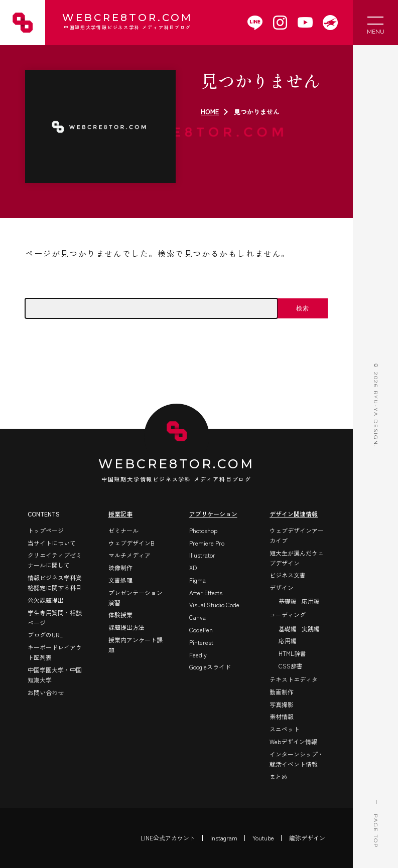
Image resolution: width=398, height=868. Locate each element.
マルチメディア (129, 555)
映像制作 (120, 567)
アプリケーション (213, 514)
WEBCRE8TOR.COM (126, 23)
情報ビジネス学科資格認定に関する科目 (55, 582)
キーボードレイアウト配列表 (55, 652)
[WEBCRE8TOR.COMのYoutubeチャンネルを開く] (305, 23)
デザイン (282, 587)
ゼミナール (123, 530)
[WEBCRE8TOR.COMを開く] (330, 23)
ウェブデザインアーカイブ (297, 535)
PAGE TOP (376, 806)
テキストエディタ (294, 679)
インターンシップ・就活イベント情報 (297, 759)
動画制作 (282, 692)
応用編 (311, 601)
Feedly (198, 655)
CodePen (201, 630)
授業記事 (120, 514)
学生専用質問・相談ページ (55, 618)
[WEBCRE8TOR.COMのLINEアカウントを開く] (255, 23)
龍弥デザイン (307, 838)
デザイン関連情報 (294, 514)
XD (193, 567)
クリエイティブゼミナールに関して (55, 560)
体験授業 (120, 615)
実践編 (311, 629)
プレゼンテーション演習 (136, 597)
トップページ (46, 530)
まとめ (279, 776)
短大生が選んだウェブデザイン (297, 558)
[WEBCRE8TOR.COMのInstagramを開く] (280, 23)
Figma (197, 580)
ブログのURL (45, 635)
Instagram (224, 838)
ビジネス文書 (288, 575)
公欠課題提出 (46, 600)
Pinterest (201, 642)
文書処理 (120, 580)
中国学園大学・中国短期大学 (55, 675)
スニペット (285, 729)
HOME (210, 112)
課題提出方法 (126, 627)
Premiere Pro (207, 543)
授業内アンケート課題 (136, 645)
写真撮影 (282, 704)
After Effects (206, 592)
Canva (197, 617)
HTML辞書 (292, 653)
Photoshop (203, 530)
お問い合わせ (46, 692)
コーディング (288, 615)
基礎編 (288, 601)
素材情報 (282, 716)
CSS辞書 (291, 666)
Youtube (263, 838)
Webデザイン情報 (293, 741)
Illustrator (202, 555)
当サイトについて (52, 543)
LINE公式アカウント (168, 838)
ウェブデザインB (131, 543)
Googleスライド (210, 667)
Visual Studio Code (214, 604)
